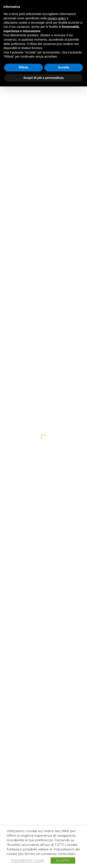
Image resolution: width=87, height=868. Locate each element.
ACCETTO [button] (63, 860)
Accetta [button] (64, 67)
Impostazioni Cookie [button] (27, 860)
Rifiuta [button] (24, 67)
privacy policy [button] (57, 18)
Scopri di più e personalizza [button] (43, 78)
